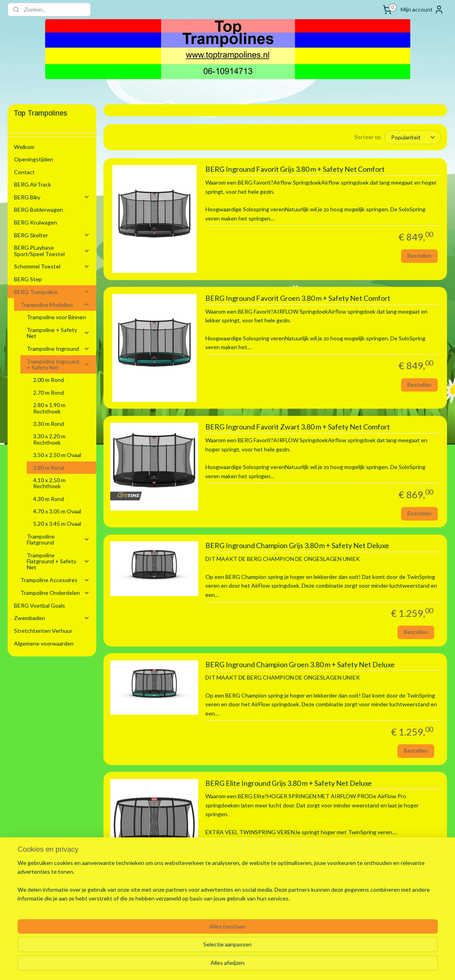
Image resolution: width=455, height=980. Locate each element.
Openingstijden (34, 159)
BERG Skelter (52, 235)
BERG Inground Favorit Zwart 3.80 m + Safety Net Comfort (298, 427)
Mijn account (422, 10)
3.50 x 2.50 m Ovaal (57, 455)
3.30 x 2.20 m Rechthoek (49, 439)
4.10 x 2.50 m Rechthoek (49, 483)
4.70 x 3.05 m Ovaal (57, 511)
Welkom (24, 147)
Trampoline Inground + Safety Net (58, 364)
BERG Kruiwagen (36, 222)
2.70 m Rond (49, 393)
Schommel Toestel (52, 266)
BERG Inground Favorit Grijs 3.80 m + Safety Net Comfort (295, 169)
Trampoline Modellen (55, 305)
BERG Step (28, 279)
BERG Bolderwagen (39, 210)
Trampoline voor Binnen (56, 317)
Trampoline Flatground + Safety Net (58, 561)
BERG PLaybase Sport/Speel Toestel (52, 250)
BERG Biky (52, 197)
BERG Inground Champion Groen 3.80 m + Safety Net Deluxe (300, 664)
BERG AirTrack (33, 184)
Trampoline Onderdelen (55, 593)
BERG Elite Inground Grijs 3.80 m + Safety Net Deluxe (289, 783)
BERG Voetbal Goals (40, 605)
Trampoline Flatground (58, 539)
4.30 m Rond (49, 499)
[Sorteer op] (413, 137)
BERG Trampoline (52, 292)
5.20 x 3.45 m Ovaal (57, 524)
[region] (175, 948)
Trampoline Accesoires (55, 580)
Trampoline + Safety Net (58, 333)
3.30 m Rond (49, 424)
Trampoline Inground (58, 349)
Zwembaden (52, 618)
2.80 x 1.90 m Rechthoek (49, 408)
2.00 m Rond (49, 380)
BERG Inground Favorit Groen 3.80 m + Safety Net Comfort (298, 298)
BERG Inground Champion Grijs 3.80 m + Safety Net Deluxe (297, 546)
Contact (24, 172)
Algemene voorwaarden (44, 643)
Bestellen (419, 255)
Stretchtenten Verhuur (43, 631)
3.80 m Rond (49, 468)
